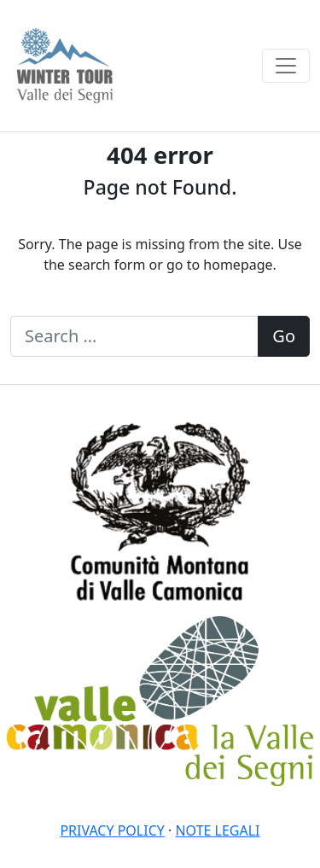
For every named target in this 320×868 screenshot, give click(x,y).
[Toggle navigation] (286, 66)
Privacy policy (112, 830)
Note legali (217, 830)
